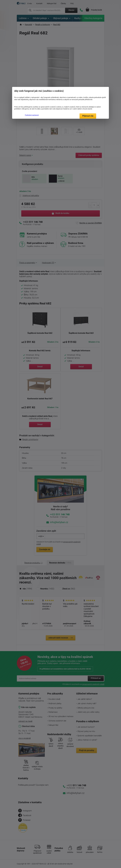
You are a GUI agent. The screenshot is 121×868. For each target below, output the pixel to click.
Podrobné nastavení (32, 115)
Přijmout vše (88, 116)
